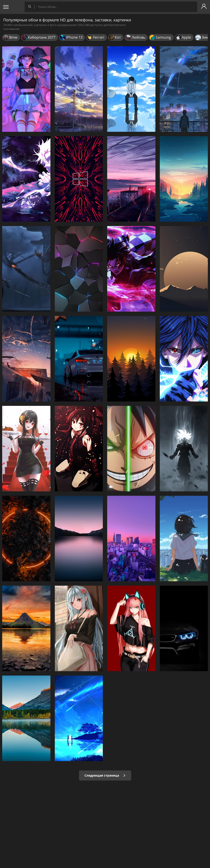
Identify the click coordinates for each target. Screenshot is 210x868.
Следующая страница (105, 775)
